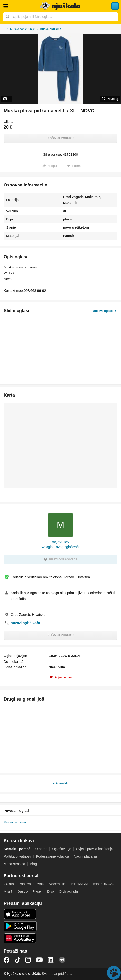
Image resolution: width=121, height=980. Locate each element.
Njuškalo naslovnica (60, 6)
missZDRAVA (104, 884)
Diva (51, 891)
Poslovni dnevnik (32, 884)
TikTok (17, 960)
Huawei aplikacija (20, 938)
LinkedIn (51, 960)
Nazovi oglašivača (25, 623)
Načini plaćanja (85, 856)
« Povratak (60, 783)
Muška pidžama (15, 822)
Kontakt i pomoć (17, 849)
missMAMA (80, 884)
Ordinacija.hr (69, 891)
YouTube (39, 960)
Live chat (114, 973)
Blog (33, 864)
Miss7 (8, 891)
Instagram (28, 960)
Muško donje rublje (23, 29)
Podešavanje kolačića (52, 856)
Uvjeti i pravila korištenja (94, 849)
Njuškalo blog (62, 960)
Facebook (7, 960)
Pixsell (37, 891)
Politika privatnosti (17, 856)
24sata (9, 884)
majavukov (60, 542)
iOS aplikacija (20, 914)
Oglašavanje (62, 849)
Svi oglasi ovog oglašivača (60, 547)
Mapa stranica (14, 864)
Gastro (23, 891)
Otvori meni (6, 6)
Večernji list (58, 884)
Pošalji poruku (60, 138)
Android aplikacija (20, 926)
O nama (41, 849)
